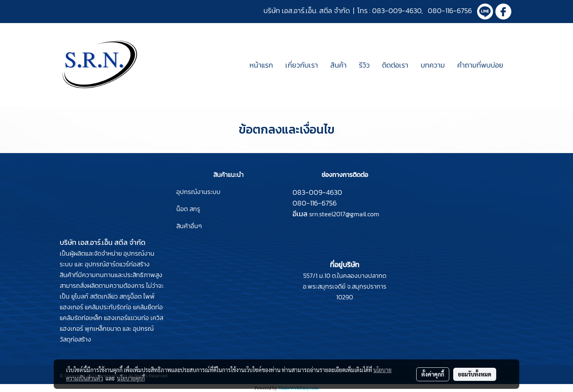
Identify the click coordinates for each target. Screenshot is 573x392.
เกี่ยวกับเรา (302, 65)
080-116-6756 (450, 11)
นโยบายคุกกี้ (131, 378)
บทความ (433, 65)
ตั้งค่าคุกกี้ (433, 374)
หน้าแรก (261, 65)
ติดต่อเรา (395, 65)
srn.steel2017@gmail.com (344, 214)
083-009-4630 (397, 11)
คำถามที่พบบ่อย (480, 65)
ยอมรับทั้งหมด (475, 374)
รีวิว (364, 65)
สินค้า (338, 65)
